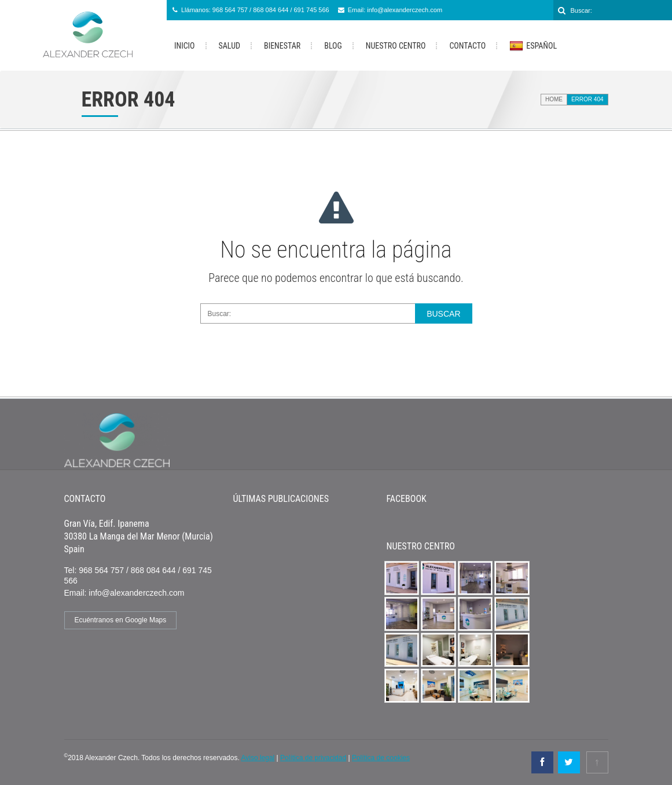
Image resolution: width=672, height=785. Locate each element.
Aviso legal (258, 758)
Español (533, 46)
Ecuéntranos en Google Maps (121, 620)
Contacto (467, 46)
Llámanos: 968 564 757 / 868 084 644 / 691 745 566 (255, 10)
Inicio (185, 46)
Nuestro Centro (396, 46)
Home (554, 99)
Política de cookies (381, 758)
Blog (333, 46)
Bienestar (282, 46)
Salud (229, 46)
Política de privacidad (313, 758)
